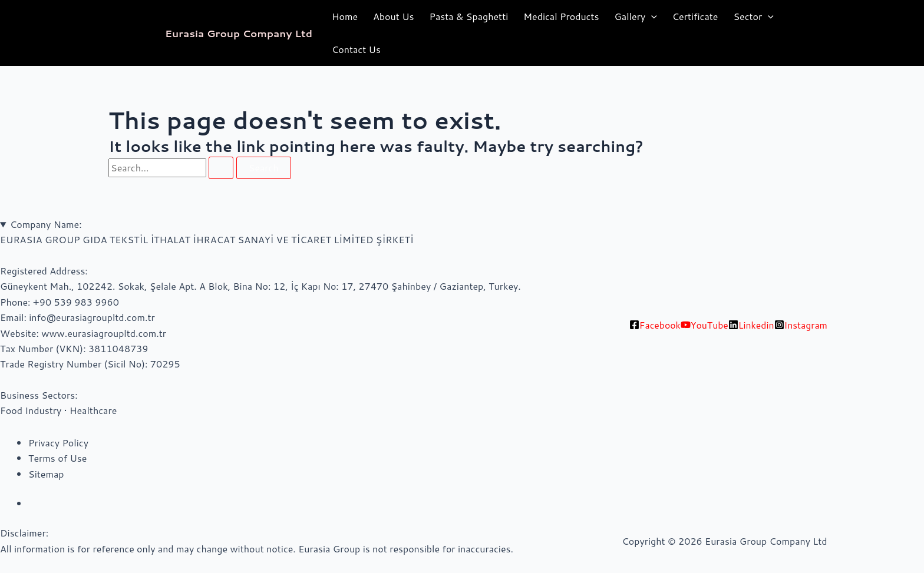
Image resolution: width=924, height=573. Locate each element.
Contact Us (356, 49)
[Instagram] (801, 325)
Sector (753, 16)
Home (345, 16)
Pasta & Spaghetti (468, 16)
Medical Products (561, 16)
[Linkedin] (752, 325)
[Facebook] (654, 325)
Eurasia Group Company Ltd (239, 33)
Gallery (635, 16)
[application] (651, 16)
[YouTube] (704, 325)
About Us (393, 16)
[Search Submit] (221, 168)
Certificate (695, 16)
